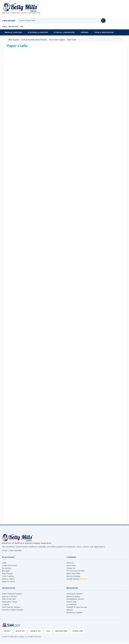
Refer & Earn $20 (9, 599)
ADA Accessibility (73, 576)
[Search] (103, 21)
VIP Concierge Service (75, 571)
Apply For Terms (8, 582)
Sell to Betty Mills (73, 573)
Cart (21, 26)
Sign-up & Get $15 (9, 596)
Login (4, 563)
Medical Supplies (13, 32)
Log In (4, 26)
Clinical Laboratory (64, 32)
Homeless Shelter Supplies (13, 610)
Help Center (71, 565)
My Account (13, 26)
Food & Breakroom (104, 32)
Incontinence (72, 604)
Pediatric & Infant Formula (77, 607)
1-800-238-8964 (9, 21)
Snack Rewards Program (12, 594)
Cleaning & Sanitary (38, 32)
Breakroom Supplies (75, 613)
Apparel (85, 32)
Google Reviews (77, 579)
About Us (70, 563)
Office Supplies (14, 40)
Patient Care (71, 602)
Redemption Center (10, 602)
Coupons (6, 604)
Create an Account (9, 565)
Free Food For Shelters (11, 607)
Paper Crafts (72, 40)
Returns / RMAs (8, 579)
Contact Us (71, 568)
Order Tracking (8, 576)
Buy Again (6, 571)
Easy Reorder (7, 573)
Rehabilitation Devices (75, 599)
